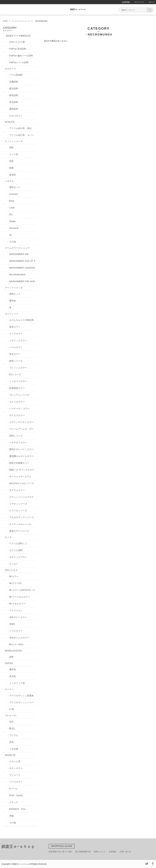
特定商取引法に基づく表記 (60, 852)
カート (152, 2)
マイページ (139, 2)
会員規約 (113, 852)
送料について (100, 852)
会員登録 (126, 2)
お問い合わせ (125, 852)
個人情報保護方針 (83, 852)
